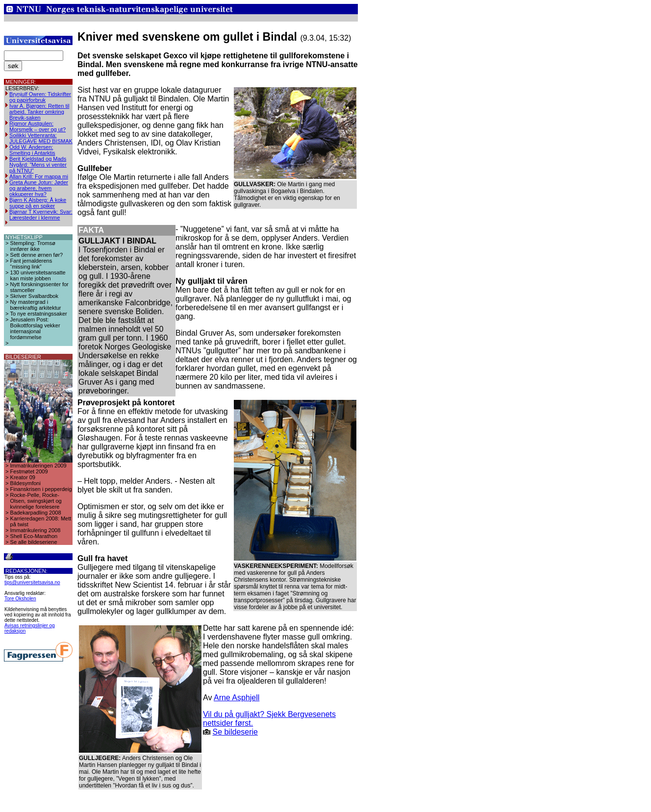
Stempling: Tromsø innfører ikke (33, 246)
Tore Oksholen (20, 599)
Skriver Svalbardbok (34, 296)
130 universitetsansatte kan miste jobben (38, 275)
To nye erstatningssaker (39, 314)
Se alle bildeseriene (34, 542)
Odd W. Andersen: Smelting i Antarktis (32, 150)
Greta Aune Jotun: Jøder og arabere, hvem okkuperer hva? (39, 188)
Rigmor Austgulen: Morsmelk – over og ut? (38, 126)
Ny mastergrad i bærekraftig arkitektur (36, 305)
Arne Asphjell (237, 698)
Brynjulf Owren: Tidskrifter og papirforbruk (40, 97)
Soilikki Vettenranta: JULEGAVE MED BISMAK (41, 138)
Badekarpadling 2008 (36, 513)
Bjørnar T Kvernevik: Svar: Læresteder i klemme (41, 215)
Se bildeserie (235, 732)
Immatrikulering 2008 (36, 530)
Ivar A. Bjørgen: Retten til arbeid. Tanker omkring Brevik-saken (39, 112)
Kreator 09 (23, 477)
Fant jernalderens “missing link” (31, 264)
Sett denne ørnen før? (37, 255)
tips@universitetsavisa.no (32, 582)
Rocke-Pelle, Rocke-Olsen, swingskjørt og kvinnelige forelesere (36, 501)
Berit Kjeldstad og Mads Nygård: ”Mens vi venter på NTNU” (38, 165)
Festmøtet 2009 (29, 471)
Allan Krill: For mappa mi (39, 176)
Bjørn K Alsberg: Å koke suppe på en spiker (38, 203)
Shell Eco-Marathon (34, 536)
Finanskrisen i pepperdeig (41, 489)
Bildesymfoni (25, 483)
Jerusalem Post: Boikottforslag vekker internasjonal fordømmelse (35, 328)
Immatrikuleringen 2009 (38, 466)
